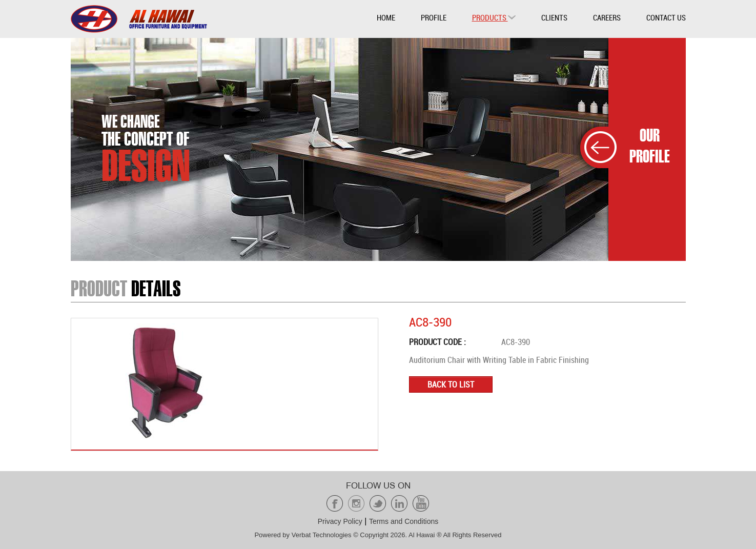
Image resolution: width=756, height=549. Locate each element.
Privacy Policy (340, 521)
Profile (434, 17)
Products (494, 17)
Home (386, 17)
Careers (607, 17)
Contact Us (666, 17)
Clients (554, 17)
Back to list (451, 384)
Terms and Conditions (404, 521)
